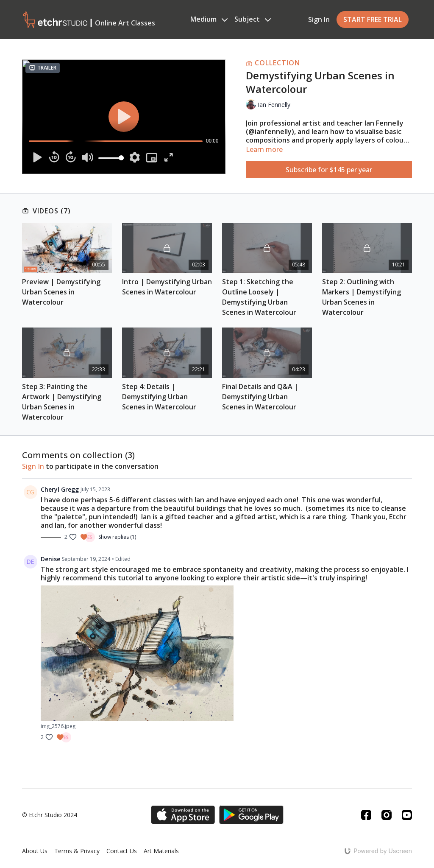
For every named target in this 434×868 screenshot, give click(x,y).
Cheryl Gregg (60, 489)
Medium (209, 19)
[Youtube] (407, 815)
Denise (50, 559)
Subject (253, 19)
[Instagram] (387, 815)
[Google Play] (251, 815)
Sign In (319, 20)
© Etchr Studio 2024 (50, 815)
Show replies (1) (117, 537)
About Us (35, 851)
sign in (33, 466)
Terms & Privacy (77, 851)
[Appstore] (183, 815)
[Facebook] (366, 815)
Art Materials (161, 851)
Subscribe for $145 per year (329, 170)
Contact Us (122, 851)
